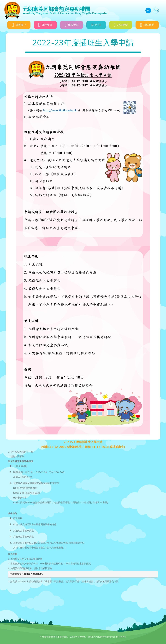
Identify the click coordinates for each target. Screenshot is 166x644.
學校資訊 (72, 25)
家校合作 (96, 25)
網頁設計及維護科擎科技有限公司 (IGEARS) (107, 637)
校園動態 (121, 25)
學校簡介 (19, 25)
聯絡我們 (147, 25)
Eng (156, 10)
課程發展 (45, 25)
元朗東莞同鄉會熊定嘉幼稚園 (75, 10)
